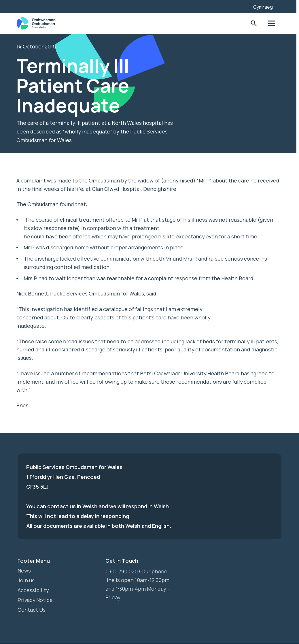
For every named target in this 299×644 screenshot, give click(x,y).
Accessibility (33, 590)
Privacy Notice (35, 600)
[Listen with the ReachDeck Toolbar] (241, 6)
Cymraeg (264, 7)
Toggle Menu (273, 23)
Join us (26, 581)
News (24, 571)
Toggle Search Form (255, 23)
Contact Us (32, 610)
